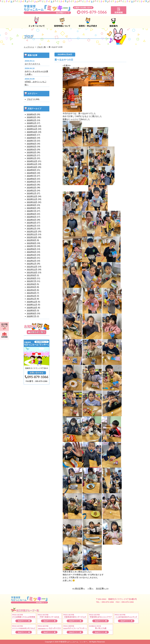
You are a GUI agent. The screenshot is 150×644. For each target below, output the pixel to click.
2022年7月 (31, 246)
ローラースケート (33, 64)
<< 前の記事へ (79, 588)
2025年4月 (31, 149)
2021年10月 (32, 272)
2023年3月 (31, 223)
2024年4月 (31, 185)
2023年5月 (31, 217)
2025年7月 (31, 141)
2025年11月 (32, 129)
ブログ (30, 99)
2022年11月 (32, 234)
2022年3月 (31, 258)
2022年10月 (32, 237)
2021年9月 (31, 275)
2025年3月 (31, 152)
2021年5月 (31, 287)
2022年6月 (31, 249)
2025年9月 (31, 135)
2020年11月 (32, 305)
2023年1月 (31, 228)
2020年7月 (31, 316)
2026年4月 (31, 114)
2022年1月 (31, 264)
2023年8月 (31, 208)
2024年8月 (31, 173)
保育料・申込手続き (88, 22)
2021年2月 (31, 296)
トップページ (29, 47)
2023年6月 (31, 214)
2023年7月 (31, 211)
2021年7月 (31, 281)
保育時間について (62, 22)
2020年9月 (31, 310)
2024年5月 (31, 182)
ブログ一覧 (41, 47)
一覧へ (90, 588)
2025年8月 (31, 138)
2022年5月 (31, 252)
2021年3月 (31, 293)
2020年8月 (31, 313)
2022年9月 (31, 240)
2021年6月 (31, 284)
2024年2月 (31, 190)
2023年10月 (32, 202)
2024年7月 (31, 176)
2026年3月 (31, 117)
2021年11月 (32, 269)
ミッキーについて (37, 22)
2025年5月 (31, 147)
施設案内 (113, 22)
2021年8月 (31, 278)
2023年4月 (31, 220)
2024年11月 (32, 164)
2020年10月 (32, 308)
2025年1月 (31, 158)
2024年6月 (31, 179)
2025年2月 (31, 155)
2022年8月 (31, 243)
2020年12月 (32, 302)
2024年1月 (31, 193)
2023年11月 (32, 199)
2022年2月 (31, 261)
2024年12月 (32, 161)
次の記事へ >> (102, 588)
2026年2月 (31, 120)
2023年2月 (31, 226)
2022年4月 (31, 255)
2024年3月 (31, 187)
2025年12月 (32, 126)
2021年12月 (32, 267)
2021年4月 (31, 290)
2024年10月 (32, 167)
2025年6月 (31, 144)
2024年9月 (31, 170)
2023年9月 (31, 205)
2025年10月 (32, 132)
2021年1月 (31, 299)
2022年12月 (32, 231)
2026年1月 (31, 123)
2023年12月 (32, 196)
